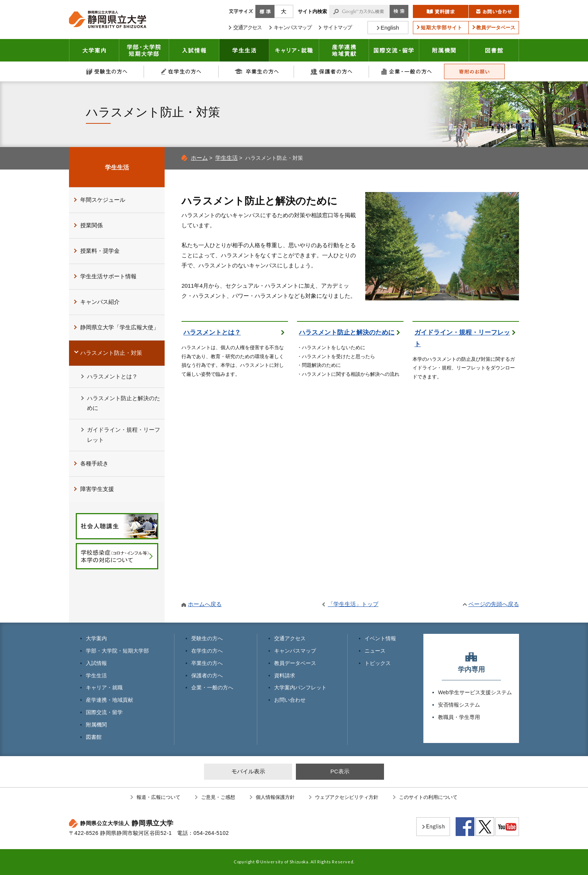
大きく (284, 11)
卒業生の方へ (256, 71)
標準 (265, 11)
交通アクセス (290, 638)
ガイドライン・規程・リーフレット (462, 338)
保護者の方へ (331, 71)
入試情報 (194, 50)
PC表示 (340, 771)
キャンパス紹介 (100, 302)
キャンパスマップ (295, 651)
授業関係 (91, 225)
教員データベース (295, 663)
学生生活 (244, 50)
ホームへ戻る (205, 604)
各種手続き (94, 463)
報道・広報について (158, 797)
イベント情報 (380, 638)
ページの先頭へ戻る (494, 604)
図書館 (494, 50)
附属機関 (444, 50)
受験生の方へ (106, 71)
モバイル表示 (248, 771)
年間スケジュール (103, 200)
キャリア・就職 (294, 50)
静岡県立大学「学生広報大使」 (120, 327)
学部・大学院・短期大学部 (117, 651)
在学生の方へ (181, 71)
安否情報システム (459, 705)
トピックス (378, 663)
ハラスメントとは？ (212, 332)
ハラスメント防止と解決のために (347, 332)
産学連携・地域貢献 (344, 50)
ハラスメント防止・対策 (111, 353)
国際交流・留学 (394, 50)
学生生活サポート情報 (108, 276)
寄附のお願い (474, 71)
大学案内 (94, 50)
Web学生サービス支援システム (475, 692)
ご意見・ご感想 (218, 797)
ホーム (199, 158)
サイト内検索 (312, 11)
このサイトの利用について (428, 797)
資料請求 (285, 675)
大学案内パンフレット (300, 687)
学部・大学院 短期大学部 (144, 50)
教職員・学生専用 (459, 717)
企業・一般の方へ (406, 71)
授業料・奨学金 (100, 251)
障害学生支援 (97, 489)
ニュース (375, 651)
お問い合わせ (290, 700)
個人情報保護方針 (275, 797)
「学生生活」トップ (353, 604)
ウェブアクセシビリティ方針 (347, 797)
